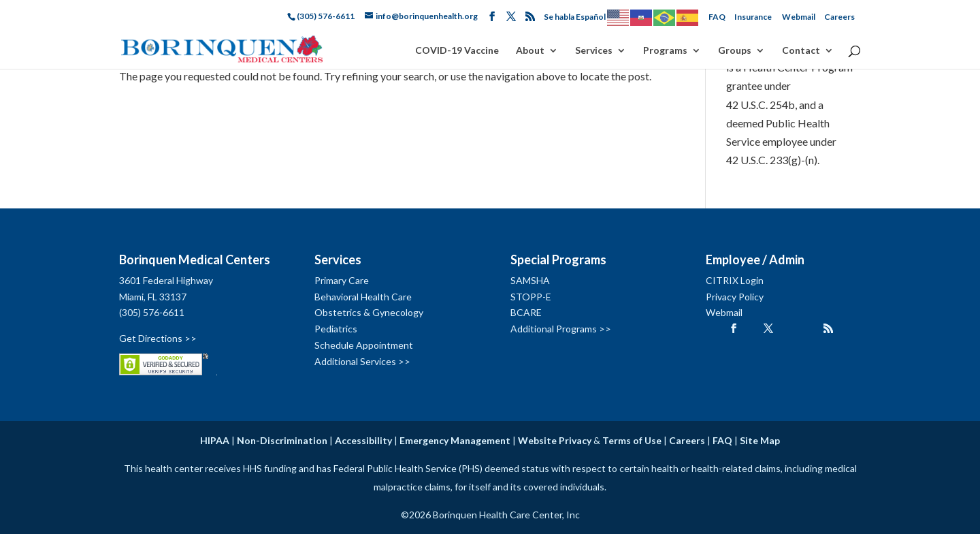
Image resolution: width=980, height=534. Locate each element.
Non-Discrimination (282, 440)
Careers (839, 17)
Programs (665, 51)
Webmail (799, 17)
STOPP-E (531, 297)
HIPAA (215, 440)
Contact (801, 51)
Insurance (753, 17)
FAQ (717, 17)
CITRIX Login (735, 280)
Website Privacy (555, 440)
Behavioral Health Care (363, 297)
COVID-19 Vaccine (457, 51)
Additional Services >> (362, 361)
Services (594, 51)
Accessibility (363, 440)
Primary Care (342, 280)
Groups (735, 51)
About (530, 51)
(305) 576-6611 (152, 312)
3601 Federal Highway (166, 280)
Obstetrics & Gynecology (369, 312)
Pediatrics (336, 329)
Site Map (760, 440)
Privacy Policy (735, 297)
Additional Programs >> (561, 329)
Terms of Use (632, 440)
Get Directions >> (158, 338)
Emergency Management (455, 440)
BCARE (526, 312)
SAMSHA (530, 280)
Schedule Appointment (364, 345)
